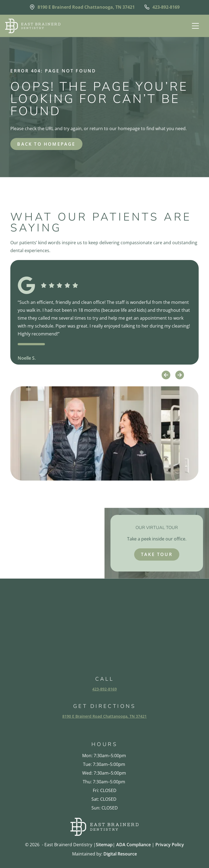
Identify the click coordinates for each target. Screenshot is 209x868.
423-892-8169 (104, 689)
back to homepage (46, 144)
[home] (33, 26)
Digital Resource (120, 854)
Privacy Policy (170, 845)
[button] (195, 26)
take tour (157, 554)
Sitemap (104, 845)
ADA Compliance (133, 845)
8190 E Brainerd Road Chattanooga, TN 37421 (104, 716)
